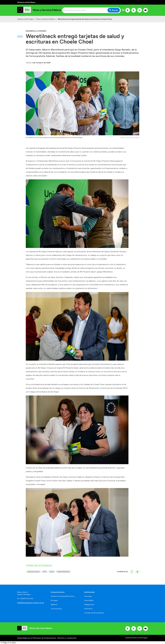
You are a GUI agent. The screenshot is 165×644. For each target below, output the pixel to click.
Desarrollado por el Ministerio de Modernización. (37, 638)
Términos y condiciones (67, 638)
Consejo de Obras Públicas (94, 613)
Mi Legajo (54, 600)
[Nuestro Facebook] (128, 10)
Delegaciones (89, 605)
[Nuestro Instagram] (140, 10)
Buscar (114, 10)
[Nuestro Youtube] (146, 10)
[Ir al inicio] (39, 10)
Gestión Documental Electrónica (63, 596)
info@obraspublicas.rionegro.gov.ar (31, 603)
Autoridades (89, 600)
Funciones (88, 596)
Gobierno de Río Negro (25, 19)
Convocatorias (56, 609)
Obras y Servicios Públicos (46, 19)
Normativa (88, 609)
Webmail (54, 605)
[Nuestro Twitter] (134, 10)
